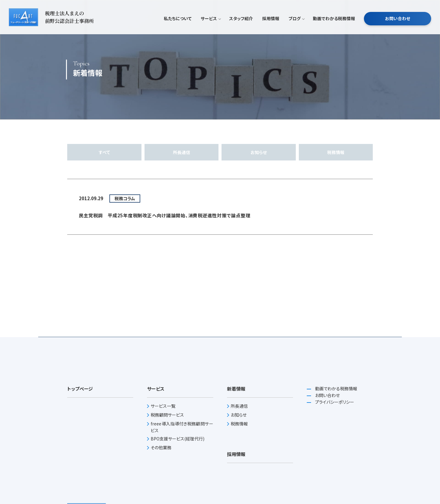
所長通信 (182, 152)
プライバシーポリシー (334, 402)
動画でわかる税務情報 (334, 26)
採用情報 (271, 26)
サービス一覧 (163, 406)
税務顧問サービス (167, 415)
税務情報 (336, 152)
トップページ (80, 389)
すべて (104, 152)
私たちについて (178, 26)
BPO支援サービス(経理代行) (178, 439)
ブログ (296, 26)
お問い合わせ (398, 26)
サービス (210, 26)
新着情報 (236, 389)
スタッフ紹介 (241, 26)
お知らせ (259, 152)
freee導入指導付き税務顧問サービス (182, 427)
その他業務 (161, 447)
